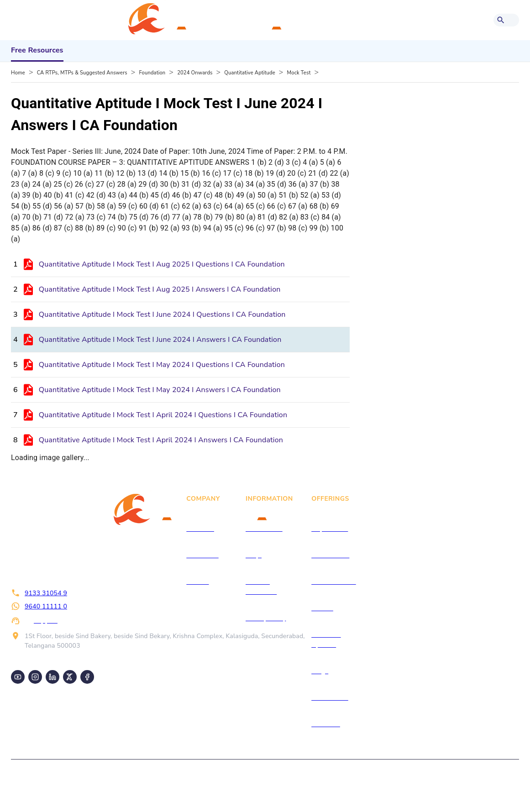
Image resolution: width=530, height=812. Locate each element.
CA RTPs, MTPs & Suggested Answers (82, 73)
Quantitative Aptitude (249, 73)
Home (18, 73)
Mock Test (299, 73)
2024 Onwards (195, 73)
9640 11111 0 (46, 606)
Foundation (152, 73)
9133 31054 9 (46, 593)
